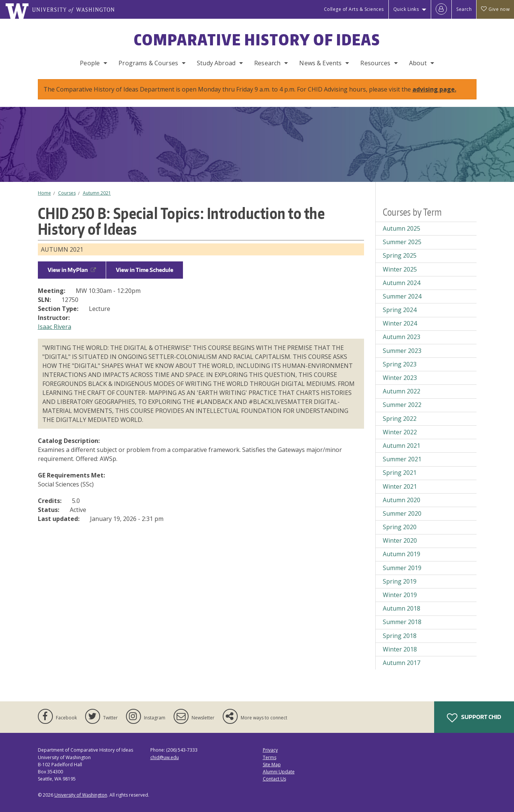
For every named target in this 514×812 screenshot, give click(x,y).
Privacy (270, 750)
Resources (375, 63)
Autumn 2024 (402, 283)
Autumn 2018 (402, 608)
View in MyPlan (72, 270)
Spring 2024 (400, 310)
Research (267, 63)
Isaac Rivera (55, 327)
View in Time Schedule (145, 270)
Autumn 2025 (402, 228)
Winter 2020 (400, 540)
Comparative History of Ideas (257, 40)
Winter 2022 (400, 432)
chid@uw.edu (165, 757)
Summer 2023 (402, 351)
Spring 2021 (400, 473)
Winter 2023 (400, 378)
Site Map (272, 765)
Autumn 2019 (402, 554)
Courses (67, 193)
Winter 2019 (400, 595)
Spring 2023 (400, 364)
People (90, 63)
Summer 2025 (402, 242)
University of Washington (81, 795)
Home (44, 193)
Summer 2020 (402, 513)
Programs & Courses (148, 63)
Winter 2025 (400, 269)
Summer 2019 (402, 568)
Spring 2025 (400, 255)
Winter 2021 (400, 486)
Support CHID (474, 718)
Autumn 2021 (97, 193)
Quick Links (406, 9)
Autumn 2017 (402, 663)
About (418, 63)
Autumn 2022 (402, 391)
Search (464, 9)
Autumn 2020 (402, 500)
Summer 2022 (402, 405)
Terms (270, 757)
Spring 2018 (400, 636)
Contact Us (274, 779)
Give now (495, 9)
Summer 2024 (402, 296)
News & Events (320, 63)
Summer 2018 (402, 622)
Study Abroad (216, 63)
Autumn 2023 (402, 337)
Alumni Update (279, 772)
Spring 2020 (400, 527)
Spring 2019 (400, 581)
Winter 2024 (400, 323)
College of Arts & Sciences (354, 9)
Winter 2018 (400, 649)
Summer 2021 (402, 459)
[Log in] (441, 9)
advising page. (434, 89)
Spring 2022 (400, 419)
